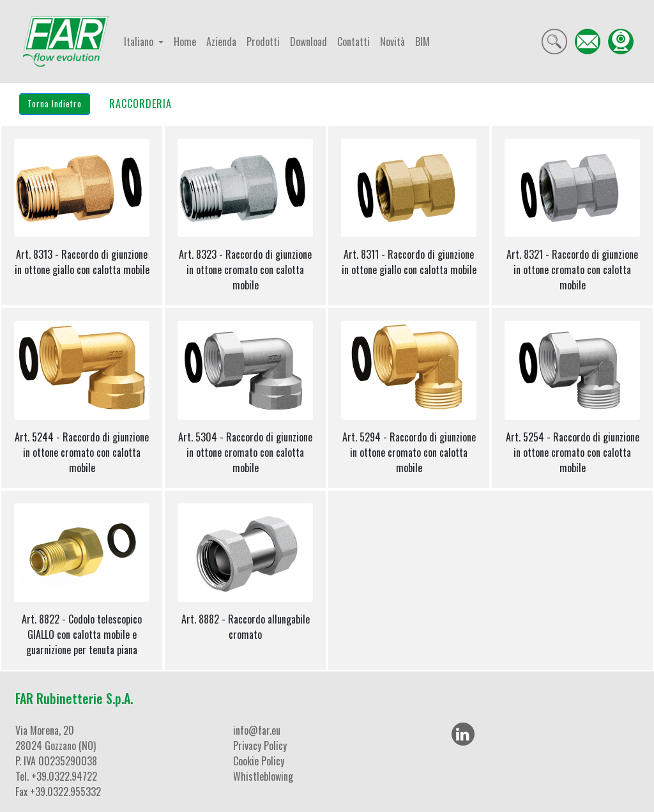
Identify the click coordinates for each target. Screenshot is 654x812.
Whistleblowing (263, 776)
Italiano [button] (140, 42)
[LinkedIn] (463, 734)
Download (308, 42)
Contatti (354, 42)
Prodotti (263, 42)
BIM (422, 42)
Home (185, 42)
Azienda (221, 42)
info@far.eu (257, 730)
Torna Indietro (55, 103)
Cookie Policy (259, 761)
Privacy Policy (260, 746)
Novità (392, 42)
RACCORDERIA (141, 103)
